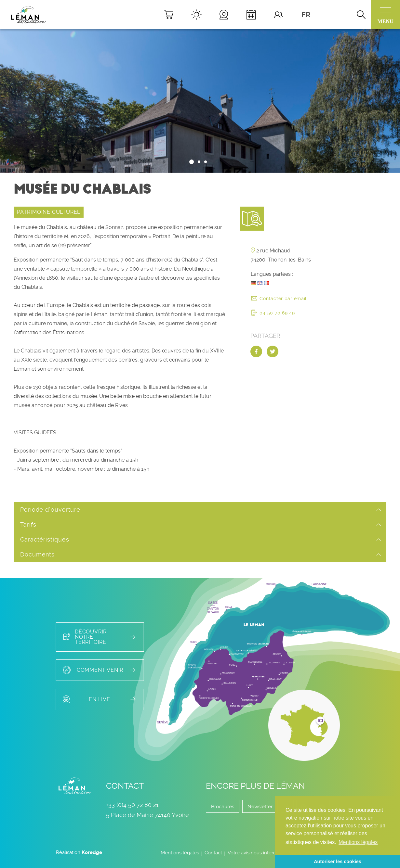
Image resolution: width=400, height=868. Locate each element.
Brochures (223, 807)
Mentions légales (180, 853)
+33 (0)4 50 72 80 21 (132, 805)
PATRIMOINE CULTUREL (49, 212)
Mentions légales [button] (358, 842)
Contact (213, 853)
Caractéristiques (45, 539)
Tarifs (28, 524)
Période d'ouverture (50, 510)
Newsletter (260, 807)
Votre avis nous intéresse (256, 853)
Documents (37, 554)
